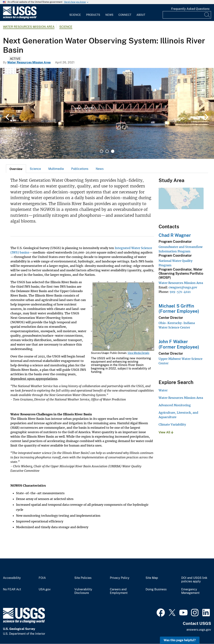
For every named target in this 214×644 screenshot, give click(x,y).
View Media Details (138, 353)
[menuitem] (75, 13)
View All (166, 432)
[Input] (187, 15)
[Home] (20, 18)
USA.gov (45, 589)
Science (75, 15)
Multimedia (56, 169)
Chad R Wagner (175, 235)
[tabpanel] (107, 113)
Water (163, 390)
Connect (125, 15)
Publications (80, 169)
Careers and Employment (119, 591)
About (141, 15)
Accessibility (12, 578)
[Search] (207, 15)
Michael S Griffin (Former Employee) (179, 309)
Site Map (152, 578)
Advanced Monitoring (175, 405)
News (109, 15)
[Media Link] (123, 316)
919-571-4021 (180, 292)
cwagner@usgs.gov (183, 287)
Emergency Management (190, 591)
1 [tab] (102, 151)
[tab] (16, 169)
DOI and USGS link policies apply (194, 580)
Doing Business (156, 589)
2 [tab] (107, 151)
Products (93, 15)
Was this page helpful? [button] (180, 640)
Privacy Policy (120, 578)
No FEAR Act (12, 589)
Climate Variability (172, 424)
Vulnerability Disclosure (83, 591)
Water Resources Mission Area (29, 27)
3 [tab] (113, 151)
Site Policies (83, 578)
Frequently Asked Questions (190, 9)
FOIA (42, 578)
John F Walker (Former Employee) (179, 344)
